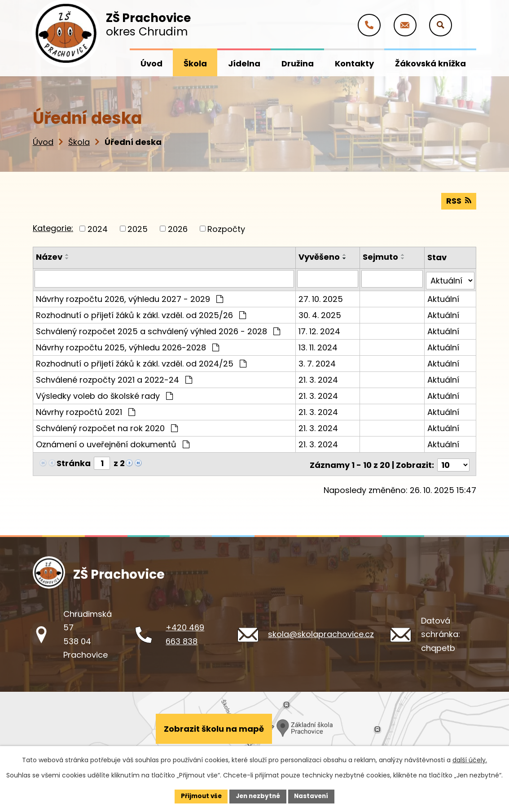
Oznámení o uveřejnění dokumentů (113, 442)
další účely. (470, 760)
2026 (178, 228)
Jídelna (244, 63)
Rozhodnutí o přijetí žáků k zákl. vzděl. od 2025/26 (141, 312)
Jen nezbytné (258, 796)
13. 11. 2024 (318, 345)
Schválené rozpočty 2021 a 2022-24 (114, 377)
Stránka (74, 461)
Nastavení (314, 796)
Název (49, 256)
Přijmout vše (199, 796)
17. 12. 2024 (320, 329)
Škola (79, 142)
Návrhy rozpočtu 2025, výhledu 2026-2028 (127, 345)
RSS (459, 200)
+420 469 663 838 (185, 630)
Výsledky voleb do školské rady (104, 393)
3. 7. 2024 (318, 361)
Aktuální (443, 296)
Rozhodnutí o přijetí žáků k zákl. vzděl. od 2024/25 (141, 361)
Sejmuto (381, 256)
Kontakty (354, 63)
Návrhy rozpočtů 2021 (86, 409)
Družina (298, 63)
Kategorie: (53, 228)
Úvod (43, 142)
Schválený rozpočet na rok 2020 (107, 426)
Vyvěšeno (320, 256)
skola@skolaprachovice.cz (321, 630)
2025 (138, 228)
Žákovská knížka (430, 63)
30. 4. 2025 (320, 312)
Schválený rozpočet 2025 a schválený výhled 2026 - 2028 (158, 329)
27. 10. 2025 (321, 296)
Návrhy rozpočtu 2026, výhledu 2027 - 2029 (129, 296)
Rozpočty (226, 228)
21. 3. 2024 (319, 377)
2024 (98, 228)
